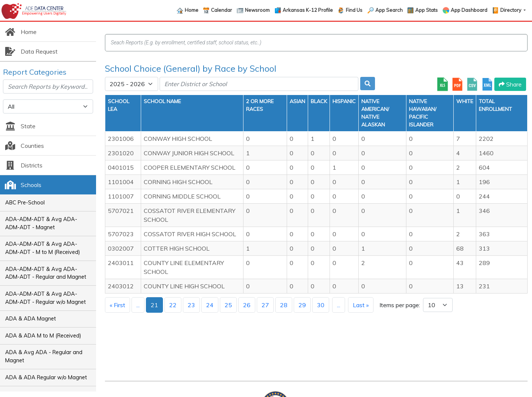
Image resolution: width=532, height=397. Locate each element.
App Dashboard (469, 10)
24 (210, 305)
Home (192, 10)
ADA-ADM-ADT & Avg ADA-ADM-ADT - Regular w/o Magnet (45, 298)
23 (191, 305)
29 (302, 305)
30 (321, 305)
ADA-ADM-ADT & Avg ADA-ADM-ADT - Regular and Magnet (46, 273)
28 (284, 305)
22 (173, 305)
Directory (511, 10)
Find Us (354, 10)
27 (265, 305)
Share (510, 84)
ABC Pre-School (25, 203)
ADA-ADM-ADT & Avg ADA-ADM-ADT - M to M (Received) (43, 248)
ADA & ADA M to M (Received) (43, 336)
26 (247, 305)
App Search (389, 10)
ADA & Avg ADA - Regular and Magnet (44, 356)
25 (228, 305)
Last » (361, 305)
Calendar (221, 10)
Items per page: (400, 305)
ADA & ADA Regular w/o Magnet (46, 377)
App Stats (427, 10)
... (138, 305)
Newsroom (257, 10)
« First (117, 305)
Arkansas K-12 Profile (308, 10)
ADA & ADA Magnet (30, 319)
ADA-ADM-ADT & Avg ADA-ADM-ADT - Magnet (41, 223)
